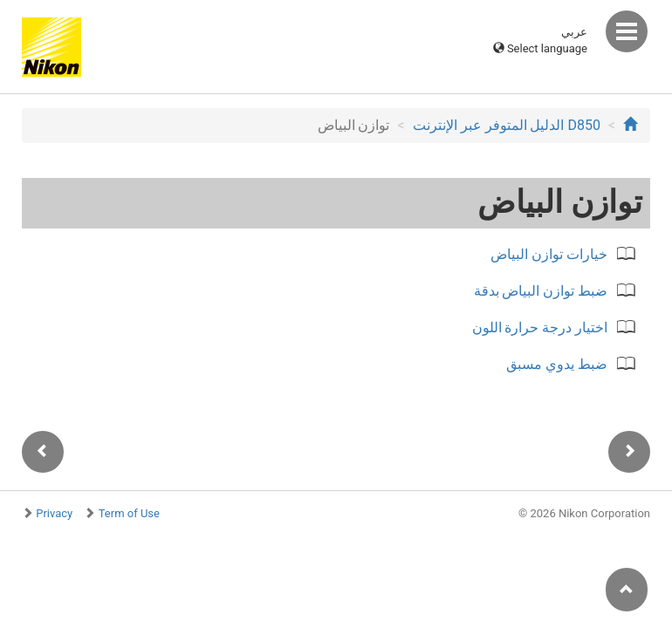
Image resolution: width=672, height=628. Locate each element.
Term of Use (129, 513)
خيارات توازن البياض (549, 254)
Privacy (54, 513)
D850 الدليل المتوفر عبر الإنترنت (507, 125)
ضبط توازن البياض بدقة (541, 291)
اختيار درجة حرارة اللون (540, 328)
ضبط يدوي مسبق (557, 364)
